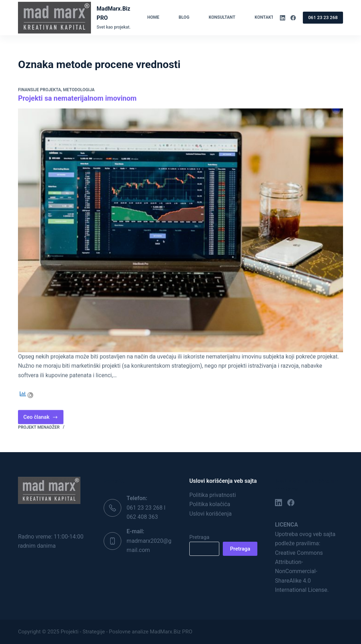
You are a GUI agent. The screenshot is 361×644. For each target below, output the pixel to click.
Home (153, 17)
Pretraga (199, 537)
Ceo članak (43, 419)
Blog (184, 17)
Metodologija (79, 90)
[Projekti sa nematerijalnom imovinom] (180, 230)
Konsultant (222, 17)
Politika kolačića (210, 504)
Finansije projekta (39, 90)
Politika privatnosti (213, 495)
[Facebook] (293, 18)
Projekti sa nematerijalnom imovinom (77, 98)
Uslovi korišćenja (210, 514)
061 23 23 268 (323, 17)
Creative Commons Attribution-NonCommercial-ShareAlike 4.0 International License (301, 572)
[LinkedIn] (283, 18)
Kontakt (269, 18)
